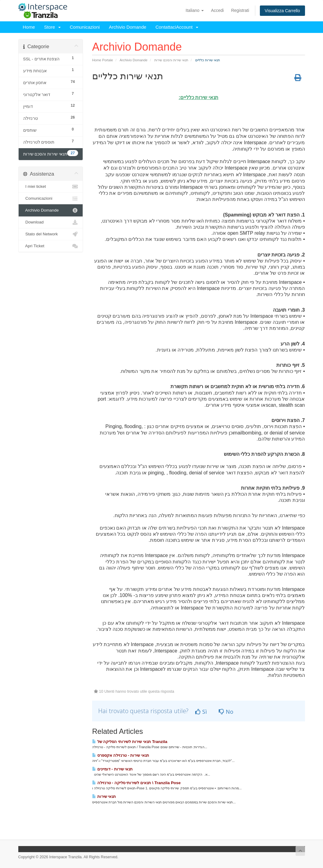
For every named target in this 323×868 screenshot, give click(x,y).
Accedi (217, 10)
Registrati (240, 10)
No (226, 712)
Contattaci (166, 27)
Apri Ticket (51, 246)
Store (52, 27)
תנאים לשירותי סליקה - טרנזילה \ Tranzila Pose (136, 783)
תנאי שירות (104, 797)
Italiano (195, 10)
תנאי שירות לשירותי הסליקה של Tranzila (130, 742)
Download (51, 222)
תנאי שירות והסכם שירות (171, 60)
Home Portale (102, 60)
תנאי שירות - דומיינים (112, 769)
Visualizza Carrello (282, 11)
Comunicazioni (85, 27)
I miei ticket (51, 187)
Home (29, 27)
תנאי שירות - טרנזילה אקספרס (121, 755)
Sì (201, 712)
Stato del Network (51, 234)
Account (187, 27)
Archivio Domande (128, 27)
